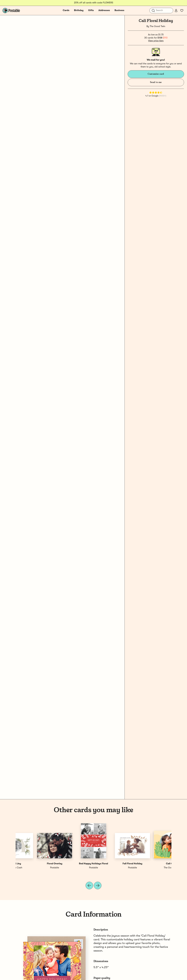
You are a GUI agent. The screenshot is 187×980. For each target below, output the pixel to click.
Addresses (104, 10)
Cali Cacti (35, 864)
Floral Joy (74, 864)
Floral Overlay (113, 864)
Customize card (156, 74)
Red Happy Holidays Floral (152, 864)
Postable (113, 868)
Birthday (79, 10)
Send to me (156, 82)
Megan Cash (74, 868)
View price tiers (156, 41)
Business (119, 10)
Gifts (91, 10)
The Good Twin (157, 26)
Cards (66, 10)
